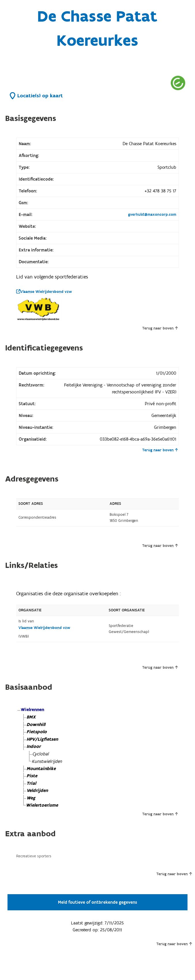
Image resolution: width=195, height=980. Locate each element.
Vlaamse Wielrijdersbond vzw (44, 292)
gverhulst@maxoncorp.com (152, 215)
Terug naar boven (160, 328)
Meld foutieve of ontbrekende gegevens (97, 902)
